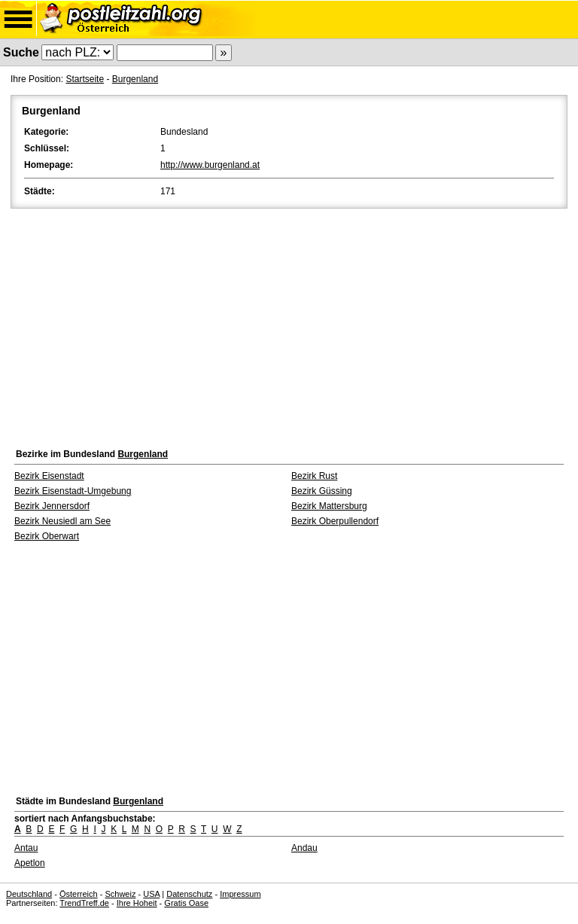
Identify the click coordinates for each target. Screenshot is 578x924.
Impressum (240, 894)
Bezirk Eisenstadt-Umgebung (73, 491)
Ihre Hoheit (137, 903)
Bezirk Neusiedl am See (62, 521)
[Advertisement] (289, 325)
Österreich (79, 894)
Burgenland (135, 79)
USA (151, 894)
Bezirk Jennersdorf (52, 506)
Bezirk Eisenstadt (49, 476)
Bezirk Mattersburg (329, 506)
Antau (26, 848)
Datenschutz (189, 894)
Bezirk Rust (314, 476)
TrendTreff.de (84, 903)
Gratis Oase (186, 903)
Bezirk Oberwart (47, 536)
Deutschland (29, 894)
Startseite (85, 79)
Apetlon (30, 863)
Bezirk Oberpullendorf (335, 521)
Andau (304, 848)
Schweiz (120, 894)
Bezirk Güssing (322, 491)
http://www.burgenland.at (210, 165)
